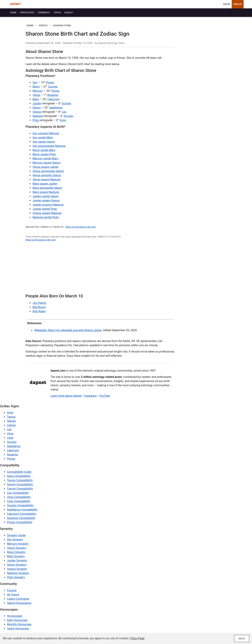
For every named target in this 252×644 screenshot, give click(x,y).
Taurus (11, 417)
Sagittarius (56, 108)
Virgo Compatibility (19, 497)
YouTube (104, 396)
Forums (12, 590)
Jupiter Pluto (45, 209)
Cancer (11, 425)
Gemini (11, 421)
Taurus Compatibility (20, 480)
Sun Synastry (15, 540)
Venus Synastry (17, 548)
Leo (64, 112)
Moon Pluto (44, 154)
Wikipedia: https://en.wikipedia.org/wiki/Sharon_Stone (68, 330)
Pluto (36, 120)
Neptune (38, 116)
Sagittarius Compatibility (22, 510)
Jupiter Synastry (17, 561)
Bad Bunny (39, 307)
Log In (226, 4)
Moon (36, 87)
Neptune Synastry (18, 573)
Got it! (242, 638)
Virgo (63, 120)
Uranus (37, 112)
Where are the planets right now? (81, 227)
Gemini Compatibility (20, 484)
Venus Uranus (47, 175)
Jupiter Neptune (48, 205)
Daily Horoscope (17, 620)
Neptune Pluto (46, 217)
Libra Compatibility (19, 501)
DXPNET (15, 4)
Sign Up (238, 4)
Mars (36, 99)
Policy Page (137, 638)
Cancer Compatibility (20, 489)
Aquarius (53, 95)
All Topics (13, 595)
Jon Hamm (39, 303)
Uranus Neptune (47, 213)
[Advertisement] (100, 269)
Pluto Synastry (16, 577)
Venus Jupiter (46, 167)
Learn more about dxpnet (66, 396)
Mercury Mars (45, 159)
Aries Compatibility (19, 476)
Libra (10, 438)
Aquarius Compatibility (21, 518)
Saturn (37, 108)
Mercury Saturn (47, 163)
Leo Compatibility (18, 493)
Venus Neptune (47, 179)
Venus (36, 95)
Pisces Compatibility (20, 522)
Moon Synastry (16, 552)
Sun (35, 82)
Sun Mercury (46, 133)
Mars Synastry (16, 556)
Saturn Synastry (17, 565)
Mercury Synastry (18, 544)
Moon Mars (44, 150)
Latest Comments (18, 599)
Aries (10, 413)
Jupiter (37, 103)
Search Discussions (19, 603)
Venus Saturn (48, 171)
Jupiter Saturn (46, 196)
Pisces (50, 82)
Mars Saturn (47, 188)
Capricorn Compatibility (22, 514)
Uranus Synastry (17, 569)
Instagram (90, 396)
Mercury (38, 91)
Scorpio (53, 87)
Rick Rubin (39, 311)
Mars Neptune (46, 192)
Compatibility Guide (19, 472)
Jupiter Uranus (46, 200)
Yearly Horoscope (18, 629)
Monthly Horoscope (19, 624)
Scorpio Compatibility (20, 505)
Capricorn (53, 99)
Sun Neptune (49, 146)
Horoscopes (15, 616)
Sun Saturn (44, 142)
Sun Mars (43, 138)
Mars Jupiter (45, 184)
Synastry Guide (16, 535)
